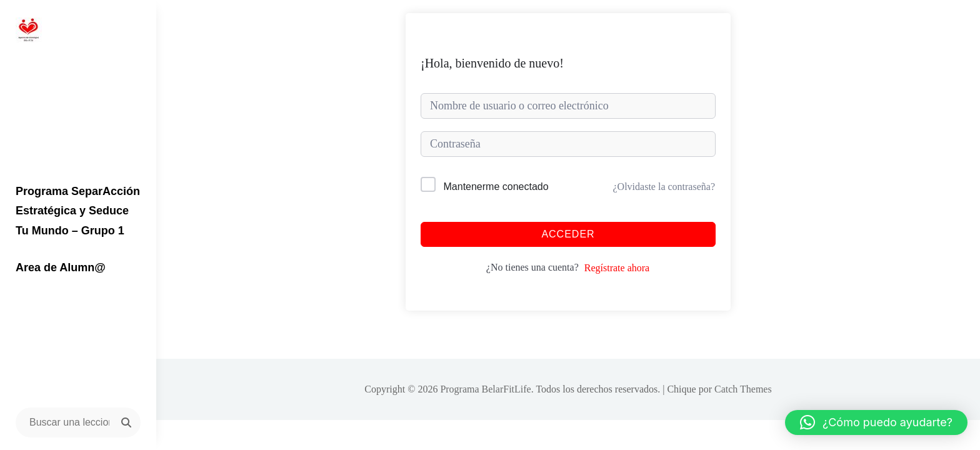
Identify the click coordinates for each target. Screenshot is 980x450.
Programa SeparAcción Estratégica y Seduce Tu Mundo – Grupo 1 (78, 211)
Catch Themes (743, 389)
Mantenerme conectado (496, 187)
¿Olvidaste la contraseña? (664, 187)
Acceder (568, 234)
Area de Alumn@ (61, 267)
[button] (876, 422)
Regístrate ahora (617, 268)
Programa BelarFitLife (485, 389)
